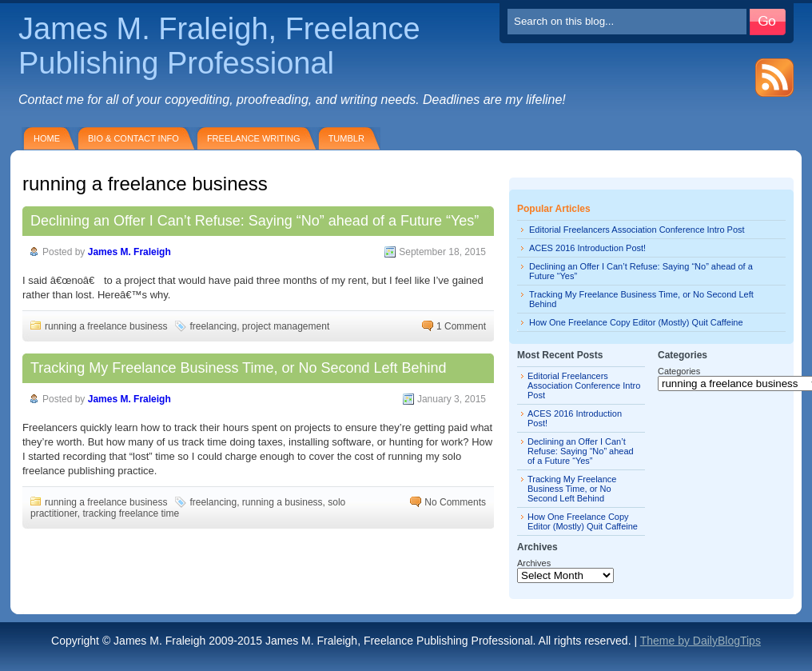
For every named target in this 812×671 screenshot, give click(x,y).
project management (286, 326)
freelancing (213, 326)
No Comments (455, 502)
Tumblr (346, 138)
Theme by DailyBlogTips (701, 641)
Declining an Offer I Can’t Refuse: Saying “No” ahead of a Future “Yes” (255, 221)
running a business (283, 502)
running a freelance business (106, 326)
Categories (679, 371)
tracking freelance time (131, 513)
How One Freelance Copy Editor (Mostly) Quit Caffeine (636, 322)
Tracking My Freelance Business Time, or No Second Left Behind (239, 368)
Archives (534, 563)
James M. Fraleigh (129, 252)
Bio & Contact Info (133, 138)
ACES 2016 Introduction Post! (587, 248)
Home (47, 138)
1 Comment (461, 326)
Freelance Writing (254, 138)
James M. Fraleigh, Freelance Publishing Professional (219, 46)
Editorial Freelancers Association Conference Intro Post (637, 230)
